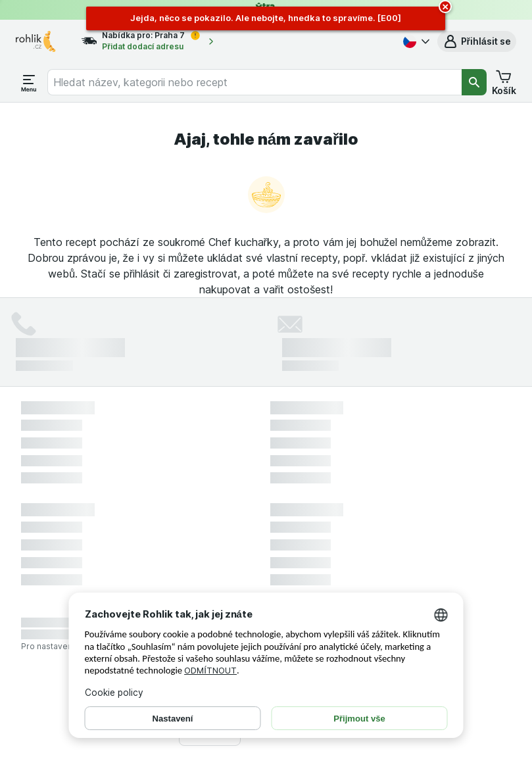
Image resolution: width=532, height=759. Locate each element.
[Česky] (415, 41)
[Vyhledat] (474, 82)
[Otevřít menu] (29, 82)
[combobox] (254, 82)
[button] (477, 41)
